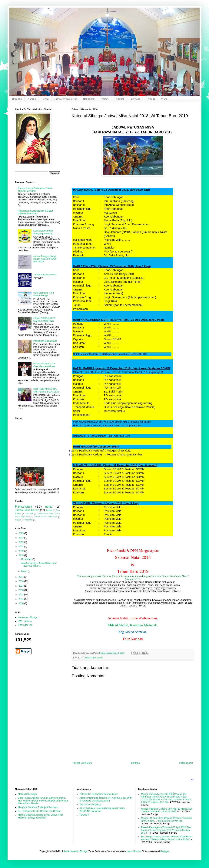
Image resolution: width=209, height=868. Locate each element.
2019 (22, 551)
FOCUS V (84, 815)
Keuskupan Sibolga (28, 617)
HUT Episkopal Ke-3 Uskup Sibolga (44, 294)
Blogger (165, 851)
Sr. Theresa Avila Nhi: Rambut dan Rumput (40, 811)
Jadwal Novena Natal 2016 (46, 517)
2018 (22, 555)
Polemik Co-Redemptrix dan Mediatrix (98, 794)
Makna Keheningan (28, 794)
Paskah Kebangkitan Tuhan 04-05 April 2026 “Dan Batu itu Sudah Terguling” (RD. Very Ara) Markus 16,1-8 (166, 830)
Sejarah (18, 520)
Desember (27, 559)
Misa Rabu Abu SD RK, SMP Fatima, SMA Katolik (46, 390)
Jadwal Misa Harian (66, 99)
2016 (22, 581)
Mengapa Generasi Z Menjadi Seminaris (38, 807)
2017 (22, 577)
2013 (22, 590)
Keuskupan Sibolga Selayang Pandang (43, 232)
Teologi (104, 99)
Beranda (17, 99)
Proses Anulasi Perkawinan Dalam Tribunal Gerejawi (35, 190)
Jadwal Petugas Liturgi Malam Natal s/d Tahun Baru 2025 (45, 259)
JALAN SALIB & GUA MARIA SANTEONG (44, 320)
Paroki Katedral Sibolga (75, 851)
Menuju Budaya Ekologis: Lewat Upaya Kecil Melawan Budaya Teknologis (40, 816)
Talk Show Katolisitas (90, 805)
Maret (25, 571)
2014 (22, 586)
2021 (22, 547)
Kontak (32, 99)
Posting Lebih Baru (82, 763)
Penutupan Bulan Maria (45, 341)
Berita (45, 99)
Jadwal (49, 510)
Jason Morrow (133, 851)
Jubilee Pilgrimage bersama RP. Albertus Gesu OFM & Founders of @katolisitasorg (106, 799)
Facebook (135, 99)
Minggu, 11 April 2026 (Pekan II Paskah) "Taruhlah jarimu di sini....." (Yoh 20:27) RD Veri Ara (166, 819)
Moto (164, 99)
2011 (22, 599)
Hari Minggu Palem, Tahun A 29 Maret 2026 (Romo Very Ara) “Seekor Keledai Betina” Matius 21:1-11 (167, 838)
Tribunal (119, 99)
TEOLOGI (29, 520)
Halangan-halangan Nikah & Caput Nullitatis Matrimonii (35, 212)
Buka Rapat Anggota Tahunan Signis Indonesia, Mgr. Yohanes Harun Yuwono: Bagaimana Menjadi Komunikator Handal (43, 801)
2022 (22, 542)
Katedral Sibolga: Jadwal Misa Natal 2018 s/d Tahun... (39, 564)
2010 (22, 603)
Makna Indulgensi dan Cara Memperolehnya (44, 365)
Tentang (151, 99)
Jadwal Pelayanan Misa (45, 275)
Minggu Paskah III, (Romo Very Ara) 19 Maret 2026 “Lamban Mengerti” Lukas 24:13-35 (167, 810)
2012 (22, 595)
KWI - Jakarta (25, 621)
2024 (22, 538)
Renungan (89, 99)
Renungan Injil (25, 625)
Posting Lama (186, 763)
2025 (22, 533)
